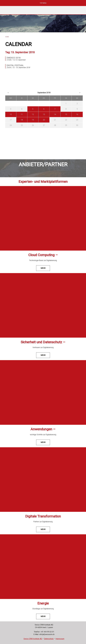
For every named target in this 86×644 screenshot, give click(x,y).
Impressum (60, 639)
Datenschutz (49, 639)
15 (66, 114)
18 (22, 120)
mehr (43, 268)
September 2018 (44, 93)
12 (33, 114)
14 (55, 114)
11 (22, 114)
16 (77, 114)
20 (44, 120)
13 (44, 114)
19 (33, 120)
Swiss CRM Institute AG (33, 639)
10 (11, 114)
